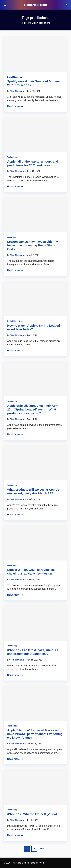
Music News (12, 237)
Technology (12, 157)
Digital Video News (15, 321)
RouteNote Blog (35, 5)
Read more (15, 106)
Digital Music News (15, 77)
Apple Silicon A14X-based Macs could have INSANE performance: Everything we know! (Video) (35, 734)
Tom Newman (17, 91)
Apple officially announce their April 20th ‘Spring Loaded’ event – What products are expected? (33, 409)
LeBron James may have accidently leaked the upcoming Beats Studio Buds (33, 245)
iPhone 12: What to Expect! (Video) (32, 814)
